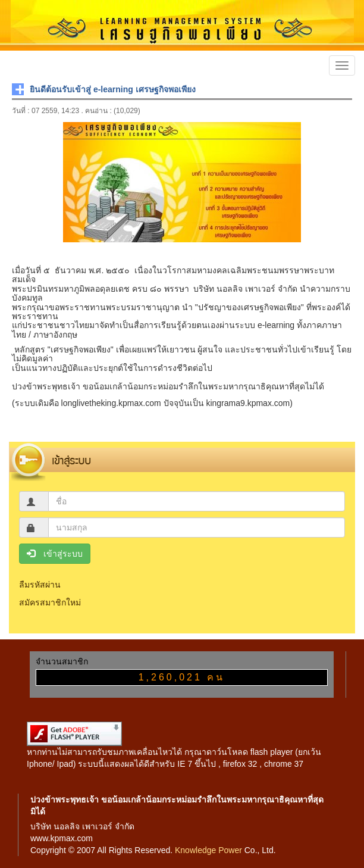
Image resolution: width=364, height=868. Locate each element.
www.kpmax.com (62, 838)
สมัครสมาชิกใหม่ (50, 602)
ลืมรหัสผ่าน (40, 585)
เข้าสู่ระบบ (55, 554)
